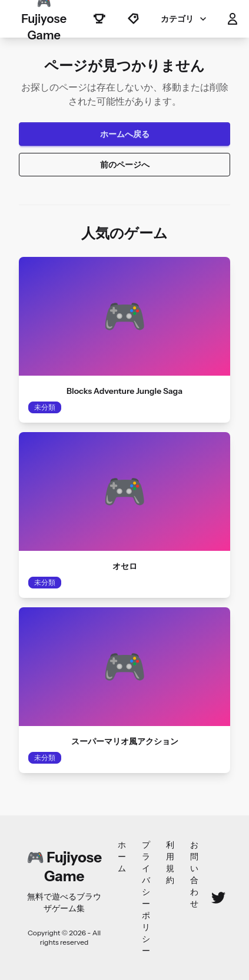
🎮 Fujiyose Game (44, 19)
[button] (233, 19)
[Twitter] (218, 898)
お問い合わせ (194, 874)
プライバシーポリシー (146, 898)
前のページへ (125, 165)
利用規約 (170, 862)
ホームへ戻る (125, 134)
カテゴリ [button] (185, 19)
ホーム (122, 857)
